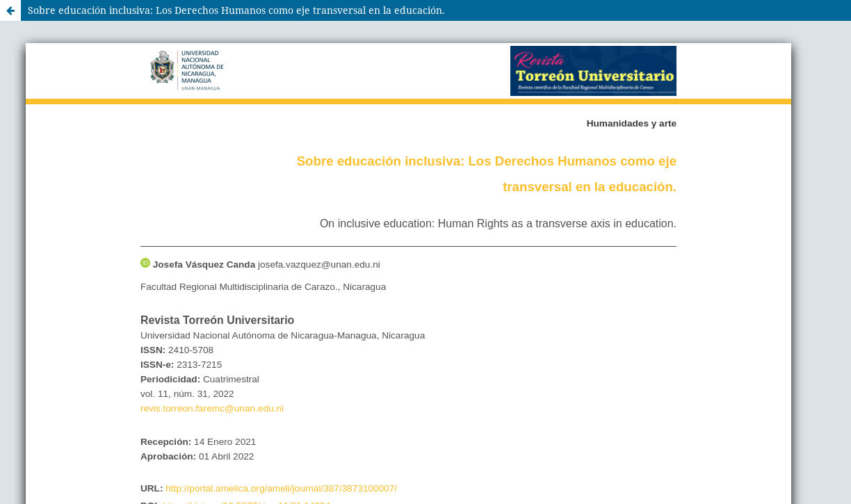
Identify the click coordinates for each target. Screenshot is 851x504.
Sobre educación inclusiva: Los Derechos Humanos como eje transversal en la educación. (236, 10)
